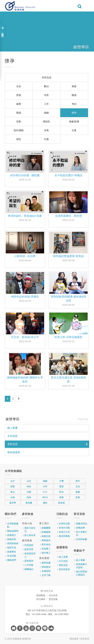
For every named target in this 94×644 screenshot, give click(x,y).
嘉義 (78, 492)
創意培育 (29, 549)
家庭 (74, 86)
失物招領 (46, 571)
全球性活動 (64, 524)
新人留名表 (30, 535)
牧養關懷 (46, 532)
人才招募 (29, 565)
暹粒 (45, 503)
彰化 (61, 492)
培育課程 (29, 545)
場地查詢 (46, 567)
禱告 (19, 139)
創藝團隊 (46, 528)
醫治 (46, 86)
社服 (46, 139)
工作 (46, 104)
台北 (29, 481)
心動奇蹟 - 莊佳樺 (25, 256)
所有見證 (47, 78)
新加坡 (61, 503)
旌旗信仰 (12, 539)
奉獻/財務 (74, 121)
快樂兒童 (46, 536)
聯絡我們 (12, 560)
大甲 (45, 486)
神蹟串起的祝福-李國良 (25, 297)
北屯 (78, 486)
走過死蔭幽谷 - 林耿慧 (69, 216)
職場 (19, 113)
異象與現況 (82, 524)
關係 (74, 95)
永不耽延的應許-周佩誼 (69, 175)
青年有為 (46, 545)
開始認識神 (13, 531)
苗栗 (13, 486)
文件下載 (46, 575)
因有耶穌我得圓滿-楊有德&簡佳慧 (68, 299)
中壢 (61, 481)
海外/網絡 (19, 130)
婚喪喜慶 (46, 563)
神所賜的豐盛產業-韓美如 (68, 256)
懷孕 (74, 113)
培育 (46, 95)
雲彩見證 (12, 444)
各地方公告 (64, 532)
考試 (74, 104)
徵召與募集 (64, 536)
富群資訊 (85, 639)
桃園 (45, 481)
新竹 (78, 481)
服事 (19, 104)
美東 (78, 497)
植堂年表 (12, 548)
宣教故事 (80, 528)
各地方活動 (64, 528)
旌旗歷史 (12, 552)
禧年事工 (46, 553)
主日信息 (12, 436)
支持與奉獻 (82, 539)
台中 (13, 481)
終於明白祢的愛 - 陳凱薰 (25, 175)
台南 (13, 497)
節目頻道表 (14, 452)
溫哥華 (13, 503)
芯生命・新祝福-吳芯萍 (25, 337)
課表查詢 (29, 561)
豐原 (61, 486)
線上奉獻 (80, 560)
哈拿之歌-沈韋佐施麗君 (69, 337)
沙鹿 (29, 492)
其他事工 (46, 549)
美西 (61, 497)
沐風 (46, 130)
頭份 (29, 486)
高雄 (29, 497)
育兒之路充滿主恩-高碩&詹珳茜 (68, 380)
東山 (13, 492)
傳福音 (46, 121)
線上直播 (12, 428)
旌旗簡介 (12, 535)
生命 (19, 86)
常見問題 (12, 556)
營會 (19, 95)
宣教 (19, 121)
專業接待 (46, 540)
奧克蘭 (29, 503)
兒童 (74, 130)
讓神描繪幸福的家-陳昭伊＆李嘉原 (25, 380)
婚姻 (46, 113)
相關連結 (29, 569)
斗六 (45, 492)
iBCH (45, 497)
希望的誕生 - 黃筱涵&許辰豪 (25, 216)
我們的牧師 (13, 543)
